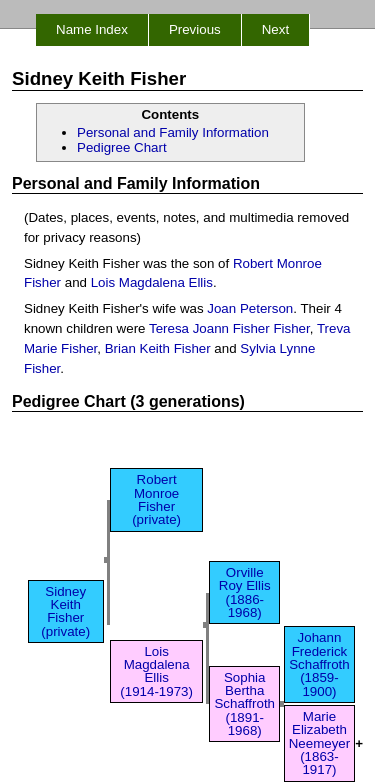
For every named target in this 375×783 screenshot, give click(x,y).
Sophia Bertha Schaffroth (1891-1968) (244, 704)
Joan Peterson (250, 308)
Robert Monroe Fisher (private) (156, 499)
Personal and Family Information (173, 132)
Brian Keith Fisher (158, 348)
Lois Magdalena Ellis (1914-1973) (156, 671)
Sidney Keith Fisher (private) (65, 611)
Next (275, 29)
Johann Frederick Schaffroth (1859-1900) (319, 664)
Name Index (92, 29)
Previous (195, 29)
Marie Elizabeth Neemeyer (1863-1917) (319, 743)
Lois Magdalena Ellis (152, 282)
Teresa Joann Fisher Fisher (229, 328)
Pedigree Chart (122, 147)
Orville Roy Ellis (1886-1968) (245, 592)
